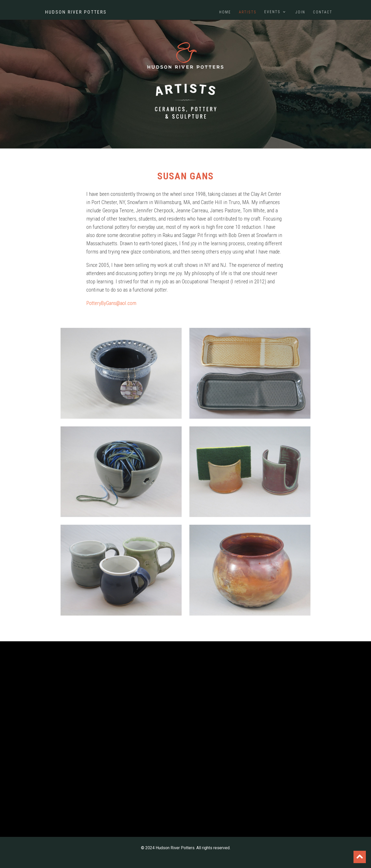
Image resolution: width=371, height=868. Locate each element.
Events (276, 12)
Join (300, 12)
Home (225, 12)
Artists (248, 12)
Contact (323, 12)
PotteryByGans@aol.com (111, 303)
